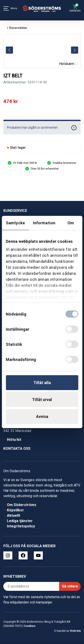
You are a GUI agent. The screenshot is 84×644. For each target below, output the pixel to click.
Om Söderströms (22, 505)
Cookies (30, 626)
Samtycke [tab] (15, 223)
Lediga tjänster (20, 521)
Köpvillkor (15, 510)
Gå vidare (70, 586)
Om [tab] (71, 223)
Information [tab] (44, 223)
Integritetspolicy (21, 526)
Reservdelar (18, 28)
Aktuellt (14, 515)
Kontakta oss (17, 449)
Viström (75, 631)
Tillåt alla (42, 383)
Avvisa (42, 416)
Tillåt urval (42, 400)
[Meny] (6, 8)
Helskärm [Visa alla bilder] (69, 64)
